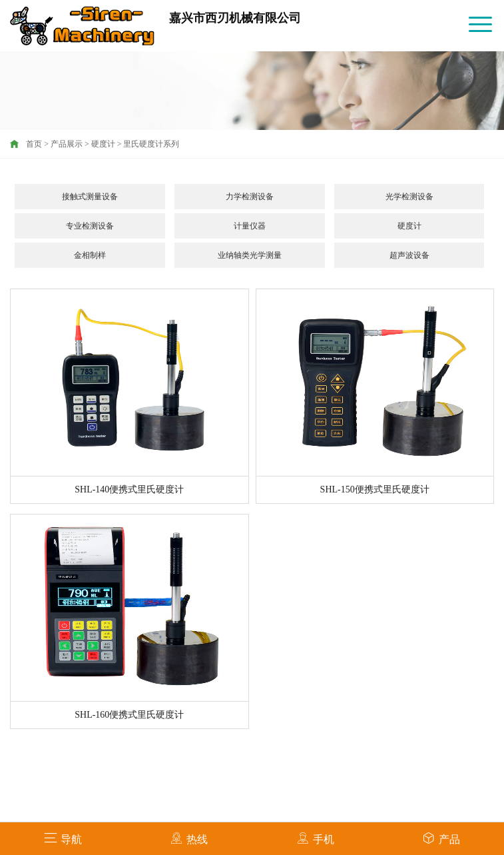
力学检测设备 (250, 197)
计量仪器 (250, 226)
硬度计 (103, 144)
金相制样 (90, 255)
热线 (189, 838)
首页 (34, 144)
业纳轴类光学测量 (250, 255)
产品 (441, 838)
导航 (63, 838)
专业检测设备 (90, 226)
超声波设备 (409, 255)
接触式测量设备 (90, 197)
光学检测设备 (409, 197)
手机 (315, 838)
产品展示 (67, 144)
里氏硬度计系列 (151, 144)
